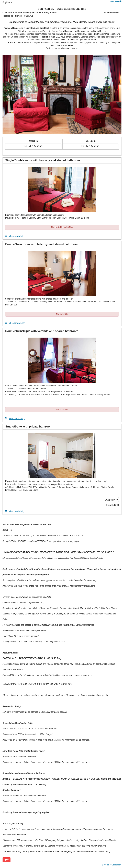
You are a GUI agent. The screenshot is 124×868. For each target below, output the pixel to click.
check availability (15, 236)
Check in (33, 141)
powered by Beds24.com (112, 865)
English (7, 2)
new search (116, 1)
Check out (91, 141)
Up (7, 860)
